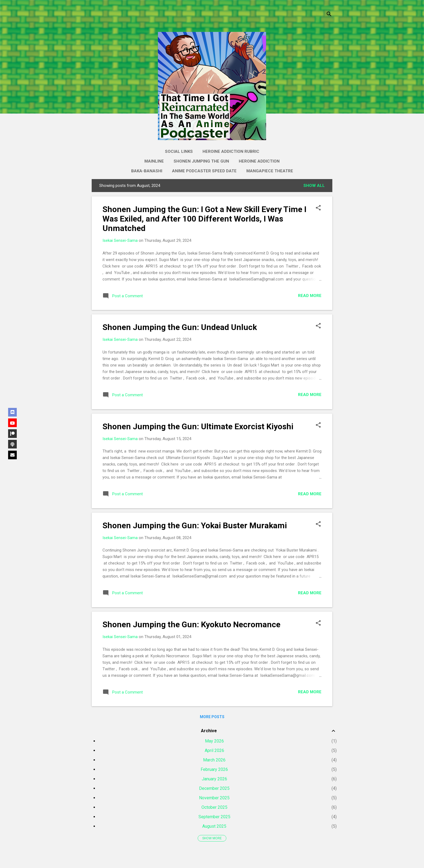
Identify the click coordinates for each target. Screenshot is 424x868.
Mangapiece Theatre (270, 171)
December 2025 (214, 788)
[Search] (329, 15)
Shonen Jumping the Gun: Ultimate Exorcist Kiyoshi (198, 426)
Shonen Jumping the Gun (201, 161)
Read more (310, 296)
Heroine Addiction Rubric (231, 151)
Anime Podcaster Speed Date (204, 171)
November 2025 (214, 798)
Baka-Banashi (147, 171)
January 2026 (214, 779)
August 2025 (214, 826)
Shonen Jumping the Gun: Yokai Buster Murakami (195, 525)
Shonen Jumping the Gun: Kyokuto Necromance (191, 624)
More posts (212, 717)
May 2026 (214, 741)
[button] (318, 208)
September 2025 (214, 817)
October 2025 (214, 807)
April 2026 (214, 750)
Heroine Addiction (259, 161)
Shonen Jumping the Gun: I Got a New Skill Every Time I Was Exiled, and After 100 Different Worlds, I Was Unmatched (204, 219)
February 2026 (214, 769)
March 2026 (214, 760)
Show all (314, 186)
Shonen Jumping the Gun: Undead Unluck (180, 327)
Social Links (179, 151)
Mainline (154, 161)
